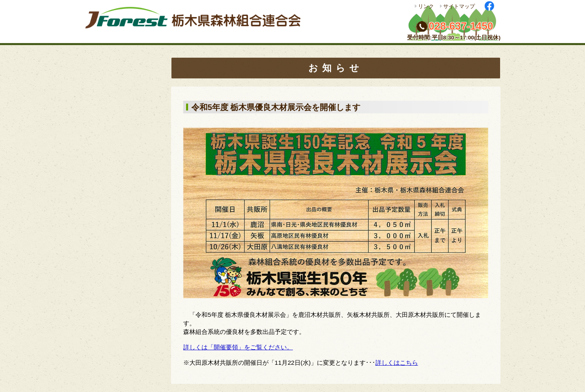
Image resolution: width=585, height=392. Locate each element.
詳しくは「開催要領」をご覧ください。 (238, 347)
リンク (426, 6)
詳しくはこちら (397, 363)
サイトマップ (459, 6)
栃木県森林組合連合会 (196, 22)
